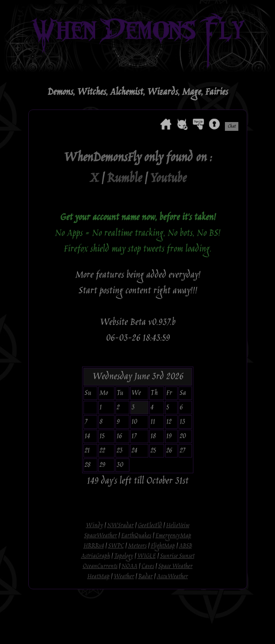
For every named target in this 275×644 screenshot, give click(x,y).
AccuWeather (172, 577)
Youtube (168, 179)
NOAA (129, 567)
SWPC (116, 546)
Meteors (137, 546)
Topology (124, 556)
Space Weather (175, 567)
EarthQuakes (136, 536)
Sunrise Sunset (177, 556)
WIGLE (147, 556)
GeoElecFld (150, 526)
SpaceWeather (100, 536)
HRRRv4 (94, 546)
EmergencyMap (173, 536)
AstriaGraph (96, 556)
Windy (94, 526)
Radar (145, 577)
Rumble (124, 179)
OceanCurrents (100, 567)
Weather (124, 577)
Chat (232, 126)
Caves (148, 567)
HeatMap (98, 577)
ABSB (185, 546)
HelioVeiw (178, 526)
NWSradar (120, 526)
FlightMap (163, 546)
